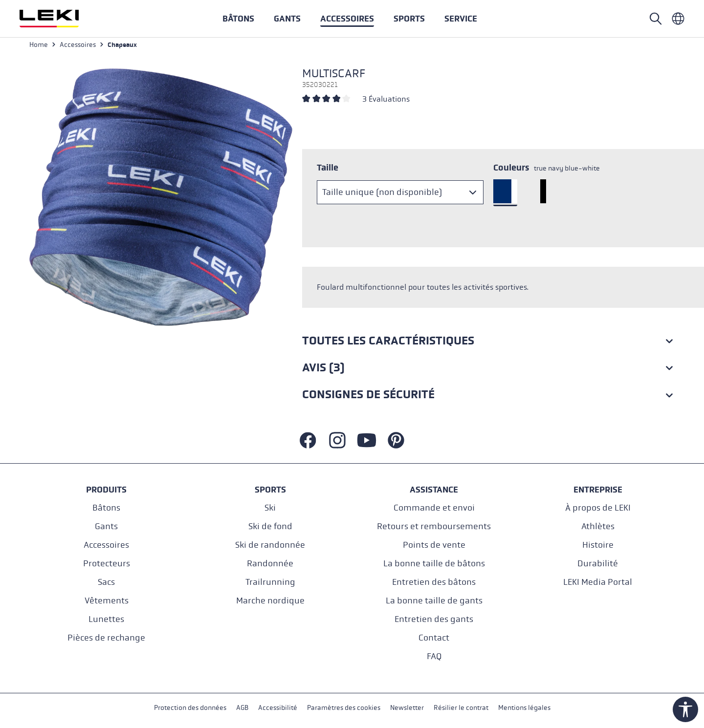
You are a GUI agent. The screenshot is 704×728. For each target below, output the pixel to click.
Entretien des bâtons (434, 582)
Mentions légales (524, 708)
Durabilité (598, 563)
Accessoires (106, 545)
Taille (328, 170)
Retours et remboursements (434, 526)
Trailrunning (270, 582)
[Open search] (656, 19)
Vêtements (107, 600)
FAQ (434, 656)
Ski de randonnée (270, 545)
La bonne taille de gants (434, 600)
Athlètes (598, 526)
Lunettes (106, 619)
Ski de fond (270, 526)
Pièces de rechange (106, 637)
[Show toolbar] (685, 709)
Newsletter (407, 708)
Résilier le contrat (461, 708)
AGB (242, 708)
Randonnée (270, 563)
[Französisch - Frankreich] (678, 19)
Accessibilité (278, 708)
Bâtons (106, 507)
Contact (434, 637)
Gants (106, 526)
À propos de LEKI (598, 507)
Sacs (106, 582)
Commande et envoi (434, 507)
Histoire (598, 545)
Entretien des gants (434, 619)
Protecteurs (107, 563)
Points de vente (434, 545)
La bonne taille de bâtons (434, 563)
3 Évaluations (386, 101)
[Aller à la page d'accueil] (60, 19)
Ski (270, 507)
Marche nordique (270, 600)
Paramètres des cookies (344, 708)
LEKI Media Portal (598, 582)
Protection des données (190, 708)
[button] (409, 19)
